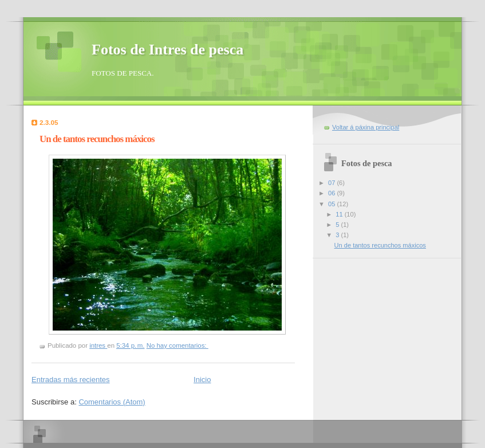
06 (332, 193)
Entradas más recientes (71, 380)
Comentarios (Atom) (112, 402)
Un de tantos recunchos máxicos (97, 139)
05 (332, 204)
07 (332, 183)
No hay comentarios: (178, 345)
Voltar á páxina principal (366, 127)
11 (340, 214)
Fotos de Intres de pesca (167, 50)
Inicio (202, 380)
